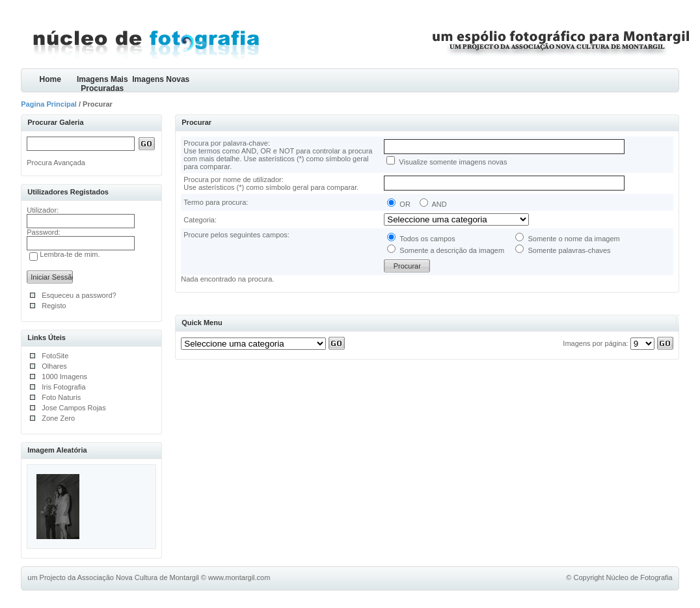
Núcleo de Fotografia (639, 577)
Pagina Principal (49, 104)
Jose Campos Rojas (74, 408)
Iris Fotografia (63, 387)
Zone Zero (58, 418)
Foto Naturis (61, 397)
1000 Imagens (64, 377)
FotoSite (55, 356)
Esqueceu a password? (79, 295)
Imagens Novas (161, 79)
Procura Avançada (56, 163)
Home (50, 79)
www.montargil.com (239, 577)
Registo (54, 306)
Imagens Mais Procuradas (102, 84)
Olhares (54, 366)
